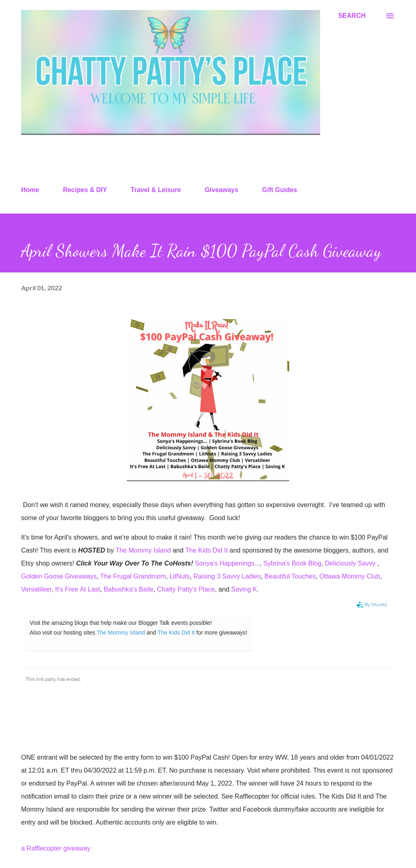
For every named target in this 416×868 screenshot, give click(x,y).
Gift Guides (279, 190)
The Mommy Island (143, 550)
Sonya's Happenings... (227, 563)
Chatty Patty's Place (186, 589)
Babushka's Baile (128, 589)
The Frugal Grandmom (133, 576)
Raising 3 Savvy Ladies (227, 576)
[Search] (352, 16)
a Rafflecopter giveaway (56, 848)
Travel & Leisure (156, 190)
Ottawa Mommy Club (350, 576)
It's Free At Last (78, 589)
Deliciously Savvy (351, 563)
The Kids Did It (207, 550)
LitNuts (180, 576)
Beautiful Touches (290, 576)
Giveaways (222, 190)
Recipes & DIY (85, 190)
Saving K (244, 589)
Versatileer (36, 589)
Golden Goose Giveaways (59, 576)
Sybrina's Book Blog (292, 563)
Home (30, 190)
